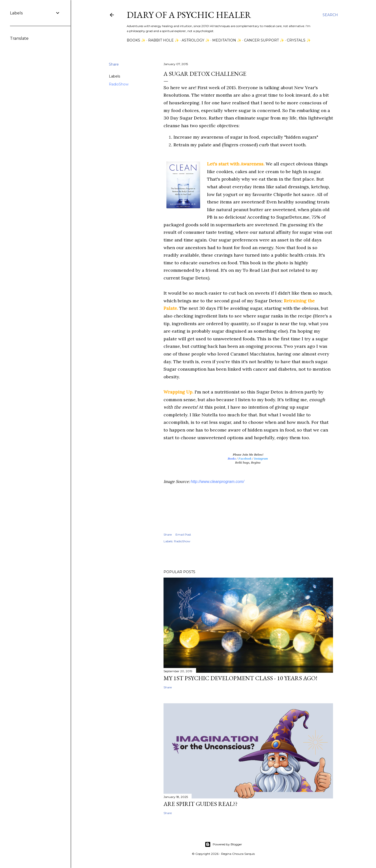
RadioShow (119, 84)
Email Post (183, 534)
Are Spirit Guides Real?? (201, 804)
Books (232, 458)
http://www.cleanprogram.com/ (218, 482)
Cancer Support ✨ (264, 40)
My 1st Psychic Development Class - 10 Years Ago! (240, 678)
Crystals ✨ (299, 40)
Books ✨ (136, 40)
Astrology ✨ (196, 40)
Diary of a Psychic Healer (189, 15)
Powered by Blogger (223, 844)
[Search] (330, 15)
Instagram (261, 458)
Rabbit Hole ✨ (164, 40)
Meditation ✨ (227, 40)
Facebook (245, 458)
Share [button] (114, 64)
